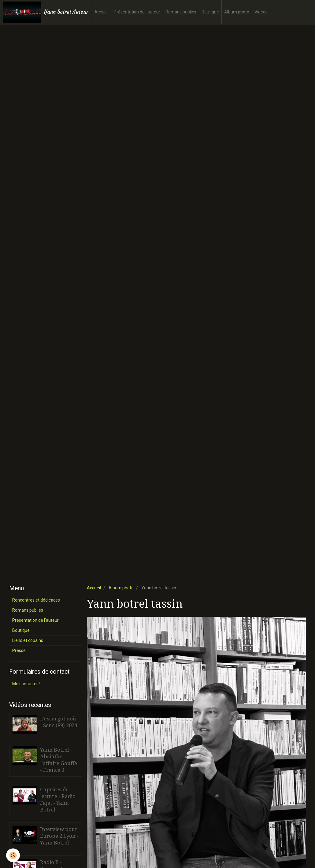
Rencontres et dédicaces (36, 600)
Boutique (210, 12)
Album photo (237, 12)
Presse (19, 650)
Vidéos (261, 12)
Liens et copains (28, 640)
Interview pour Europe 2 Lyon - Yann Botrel (59, 836)
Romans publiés (181, 12)
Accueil (102, 12)
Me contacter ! (26, 684)
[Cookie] (13, 855)
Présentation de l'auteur (137, 12)
